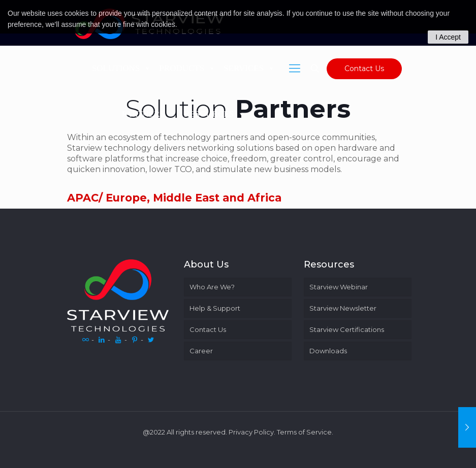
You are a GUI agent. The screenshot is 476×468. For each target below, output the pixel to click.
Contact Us (364, 69)
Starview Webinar (339, 287)
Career (201, 351)
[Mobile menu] (295, 69)
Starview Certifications (347, 329)
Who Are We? (212, 287)
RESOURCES (215, 114)
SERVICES (249, 68)
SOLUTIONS (122, 68)
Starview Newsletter (343, 308)
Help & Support (215, 308)
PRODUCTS (187, 68)
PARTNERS (149, 114)
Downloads (328, 351)
